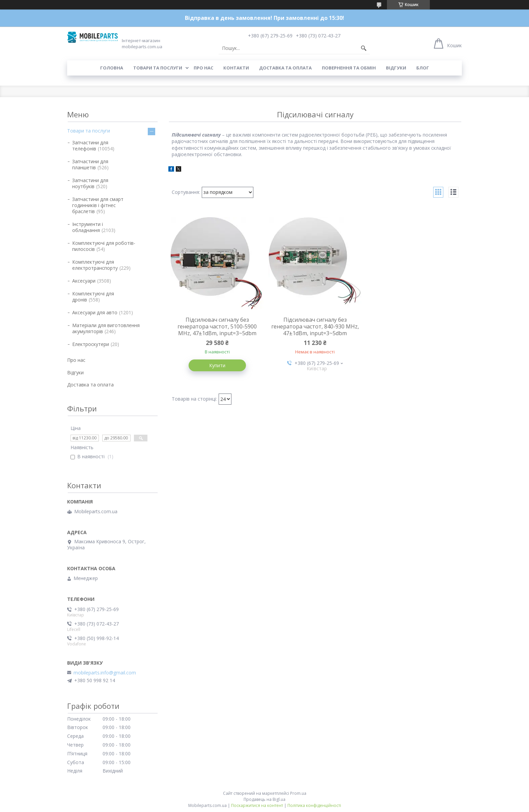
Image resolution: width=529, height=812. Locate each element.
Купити (217, 365)
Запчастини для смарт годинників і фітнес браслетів (98, 205)
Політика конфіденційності (314, 805)
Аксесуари (84, 281)
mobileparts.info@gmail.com (105, 673)
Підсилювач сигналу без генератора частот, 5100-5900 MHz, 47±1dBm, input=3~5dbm (217, 326)
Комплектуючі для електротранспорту (95, 265)
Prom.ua (298, 793)
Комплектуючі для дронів (93, 297)
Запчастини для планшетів (90, 164)
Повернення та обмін (349, 68)
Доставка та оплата (285, 68)
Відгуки (396, 68)
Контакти (236, 68)
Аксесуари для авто (95, 312)
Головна (112, 68)
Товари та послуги (158, 68)
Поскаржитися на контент (257, 805)
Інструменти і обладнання (88, 227)
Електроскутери (91, 344)
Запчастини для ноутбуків (90, 183)
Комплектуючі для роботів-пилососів (104, 246)
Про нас (203, 68)
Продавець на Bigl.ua (264, 799)
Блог (423, 68)
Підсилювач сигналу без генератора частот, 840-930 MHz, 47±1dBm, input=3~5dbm (315, 326)
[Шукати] (364, 48)
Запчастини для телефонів (90, 146)
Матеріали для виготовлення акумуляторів (106, 328)
